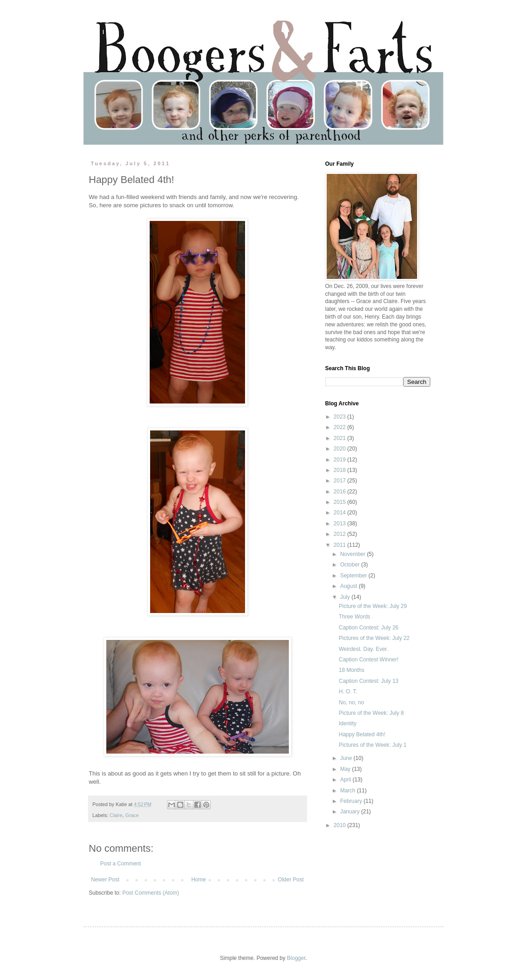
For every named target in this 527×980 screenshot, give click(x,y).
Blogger (296, 958)
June (347, 758)
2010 (340, 825)
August (349, 586)
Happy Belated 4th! (362, 734)
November (353, 554)
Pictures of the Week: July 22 (374, 638)
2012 (340, 534)
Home (198, 880)
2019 (340, 460)
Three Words (354, 617)
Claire (116, 815)
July (346, 597)
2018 (340, 470)
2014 (340, 513)
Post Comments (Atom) (151, 893)
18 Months (351, 670)
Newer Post (105, 880)
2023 (340, 417)
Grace (132, 815)
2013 (340, 524)
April (346, 780)
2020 (340, 449)
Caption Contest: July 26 (368, 628)
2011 (340, 545)
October (350, 565)
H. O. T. (348, 692)
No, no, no (351, 702)
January (350, 812)
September (354, 576)
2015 (340, 502)
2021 (340, 438)
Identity (347, 723)
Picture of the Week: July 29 (373, 606)
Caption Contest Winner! (368, 660)
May (346, 769)
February (352, 801)
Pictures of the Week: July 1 (373, 745)
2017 (340, 481)
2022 (340, 427)
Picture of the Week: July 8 (371, 713)
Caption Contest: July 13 (368, 681)
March (348, 791)
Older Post (291, 880)
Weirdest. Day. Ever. (363, 649)
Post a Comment (121, 864)
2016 (340, 492)
